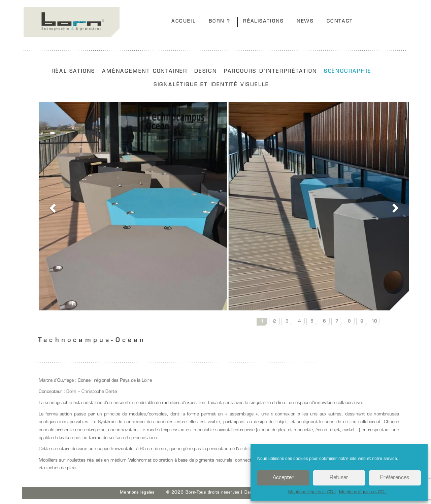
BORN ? (220, 21)
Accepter (283, 478)
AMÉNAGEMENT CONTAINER (145, 72)
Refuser (339, 478)
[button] (52, 206)
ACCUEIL (184, 21)
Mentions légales (137, 493)
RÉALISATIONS (263, 21)
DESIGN (206, 72)
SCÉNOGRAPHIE (348, 72)
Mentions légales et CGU (312, 492)
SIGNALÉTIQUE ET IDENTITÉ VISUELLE (211, 85)
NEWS (305, 21)
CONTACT (340, 21)
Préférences (395, 478)
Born (72, 22)
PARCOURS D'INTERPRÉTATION (271, 72)
